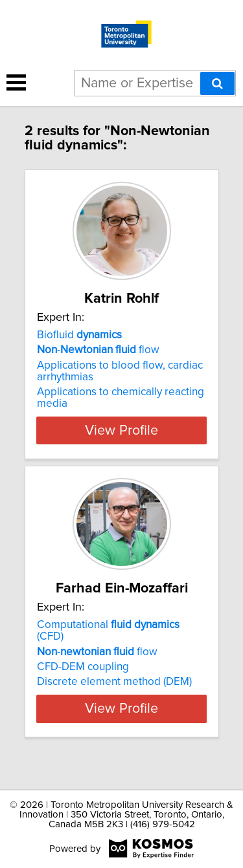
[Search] (217, 83)
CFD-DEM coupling (83, 667)
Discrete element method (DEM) (114, 682)
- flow (98, 350)
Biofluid (79, 335)
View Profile (121, 430)
